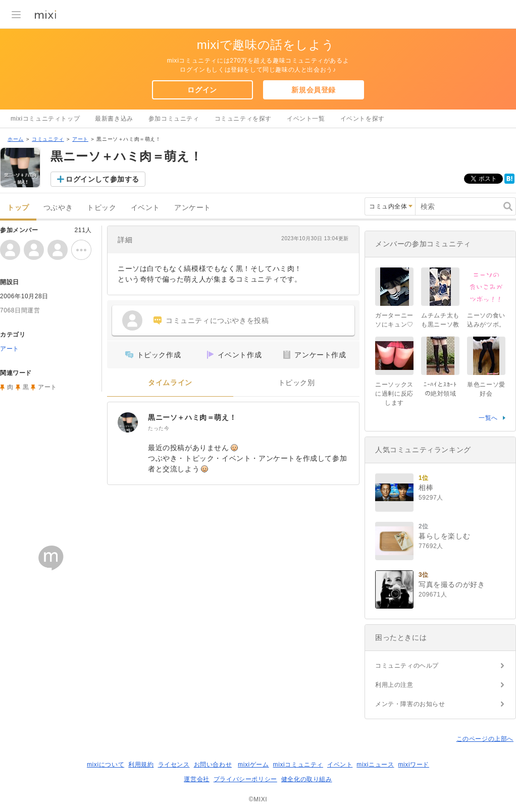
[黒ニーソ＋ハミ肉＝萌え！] (128, 422)
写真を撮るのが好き (452, 584)
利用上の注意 (394, 685)
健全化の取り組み (307, 779)
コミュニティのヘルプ (407, 666)
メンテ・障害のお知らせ (410, 704)
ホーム (16, 139)
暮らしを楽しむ (444, 536)
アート (80, 139)
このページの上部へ (485, 739)
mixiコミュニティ (298, 765)
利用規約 (141, 765)
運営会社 (196, 779)
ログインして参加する (102, 179)
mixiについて (106, 765)
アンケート (193, 208)
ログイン (202, 90)
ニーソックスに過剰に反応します (394, 394)
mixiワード (414, 765)
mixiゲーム (253, 765)
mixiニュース (375, 765)
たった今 (159, 428)
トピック (101, 208)
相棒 (426, 488)
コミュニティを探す (243, 119)
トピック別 (297, 383)
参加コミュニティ (174, 119)
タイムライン (170, 383)
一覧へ (488, 418)
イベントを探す (363, 119)
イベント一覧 (306, 119)
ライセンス (174, 765)
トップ (18, 208)
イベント (145, 208)
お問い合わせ (213, 765)
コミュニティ (48, 139)
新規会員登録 (314, 90)
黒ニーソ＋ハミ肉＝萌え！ (192, 417)
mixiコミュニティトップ (45, 119)
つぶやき (58, 208)
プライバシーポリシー (245, 779)
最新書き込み (114, 119)
